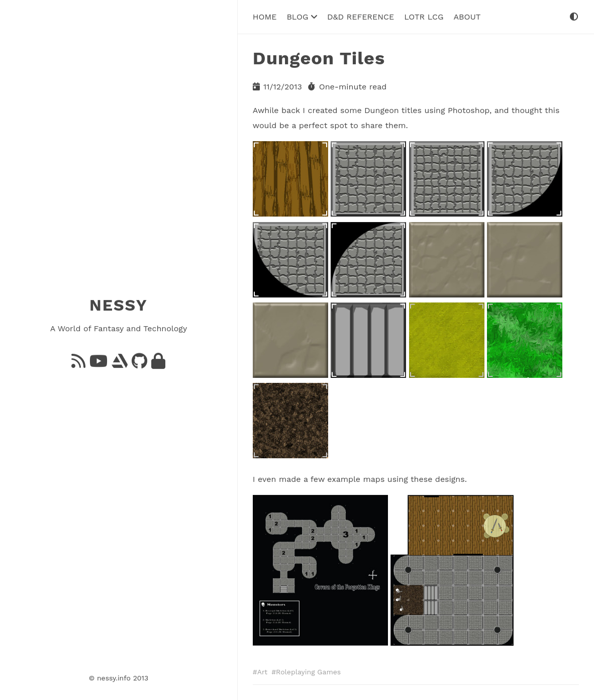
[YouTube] (98, 364)
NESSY (119, 305)
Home (265, 16)
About (467, 16)
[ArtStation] (120, 364)
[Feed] (78, 364)
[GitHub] (139, 364)
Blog (302, 16)
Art (262, 671)
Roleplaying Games (308, 671)
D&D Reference (361, 16)
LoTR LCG (424, 16)
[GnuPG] (158, 364)
